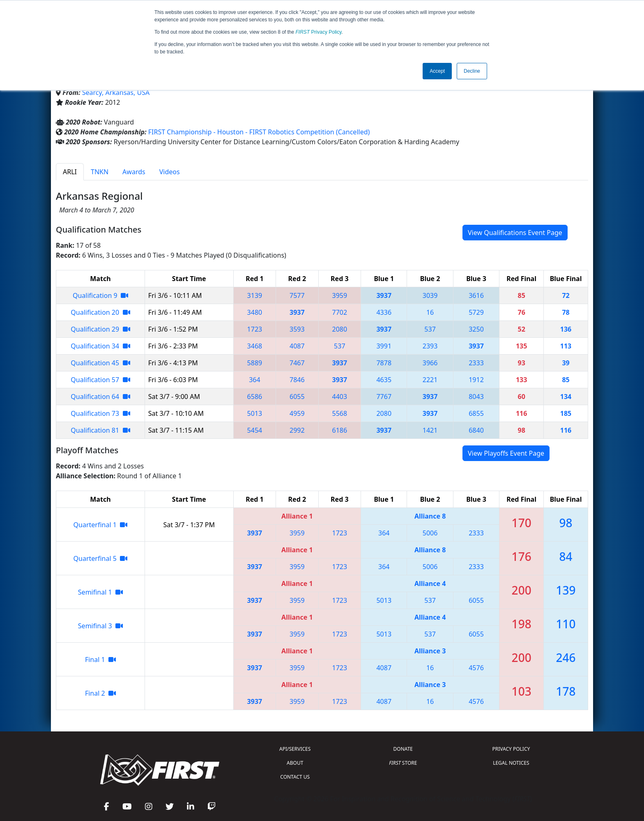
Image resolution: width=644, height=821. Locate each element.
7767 (384, 397)
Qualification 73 (100, 413)
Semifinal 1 (100, 592)
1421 (430, 430)
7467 (297, 363)
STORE (403, 763)
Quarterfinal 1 (101, 525)
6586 (255, 397)
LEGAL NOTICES (511, 763)
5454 (255, 430)
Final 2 (100, 693)
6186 (340, 430)
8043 (476, 397)
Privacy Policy (319, 32)
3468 (255, 346)
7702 (340, 312)
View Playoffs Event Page (506, 453)
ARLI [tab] (70, 172)
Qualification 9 (100, 295)
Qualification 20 (100, 312)
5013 (255, 413)
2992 (297, 430)
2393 (430, 346)
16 (430, 312)
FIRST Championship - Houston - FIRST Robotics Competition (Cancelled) (259, 132)
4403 (340, 397)
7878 (384, 363)
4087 (297, 346)
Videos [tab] (170, 172)
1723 (255, 329)
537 (430, 329)
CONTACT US (295, 777)
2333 (476, 363)
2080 (340, 329)
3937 (384, 295)
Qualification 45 (100, 363)
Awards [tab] (134, 172)
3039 (430, 295)
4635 (384, 380)
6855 (476, 413)
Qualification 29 (100, 329)
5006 (430, 533)
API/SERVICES (295, 749)
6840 (476, 430)
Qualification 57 (100, 380)
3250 (476, 329)
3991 (384, 346)
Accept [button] (437, 71)
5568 (340, 413)
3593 (297, 329)
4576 (476, 668)
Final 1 (100, 660)
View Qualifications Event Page (515, 233)
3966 (430, 363)
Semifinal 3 (100, 626)
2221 (430, 380)
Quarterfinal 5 (101, 558)
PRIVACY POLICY (511, 749)
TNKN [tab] (100, 172)
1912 (476, 380)
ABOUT (295, 763)
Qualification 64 (100, 397)
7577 (297, 295)
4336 (384, 312)
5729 (476, 312)
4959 (297, 413)
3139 (255, 295)
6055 (297, 397)
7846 (297, 380)
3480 (255, 312)
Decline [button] (472, 71)
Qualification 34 (100, 346)
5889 (255, 363)
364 (254, 380)
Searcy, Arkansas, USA (116, 92)
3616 (476, 295)
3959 (340, 295)
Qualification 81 (100, 430)
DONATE (403, 749)
